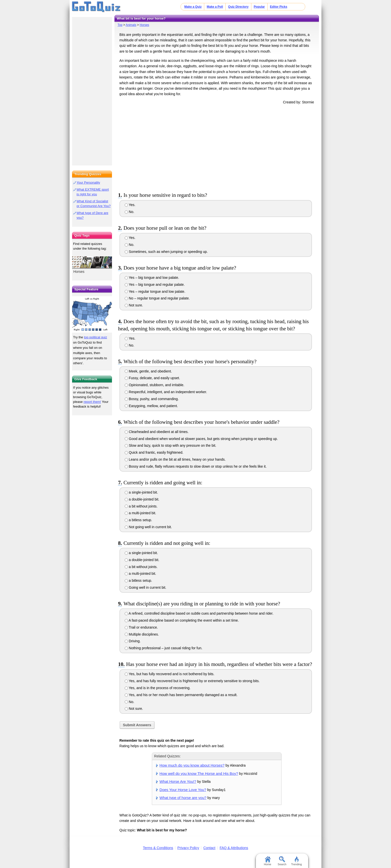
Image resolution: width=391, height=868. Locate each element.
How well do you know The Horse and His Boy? (199, 773)
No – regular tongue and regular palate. (157, 298)
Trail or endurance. (141, 627)
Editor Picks (279, 7)
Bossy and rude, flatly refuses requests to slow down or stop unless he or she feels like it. (196, 466)
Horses (144, 25)
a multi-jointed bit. (141, 513)
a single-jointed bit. (141, 492)
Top (120, 25)
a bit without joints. (141, 506)
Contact (209, 848)
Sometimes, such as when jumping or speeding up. (166, 252)
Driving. (133, 641)
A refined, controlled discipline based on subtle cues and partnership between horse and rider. (199, 613)
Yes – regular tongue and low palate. (155, 291)
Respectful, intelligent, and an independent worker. (166, 392)
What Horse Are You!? (178, 781)
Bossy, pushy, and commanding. (152, 399)
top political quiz (96, 337)
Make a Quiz (193, 7)
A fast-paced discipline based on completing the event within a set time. (182, 620)
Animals (131, 25)
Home (267, 861)
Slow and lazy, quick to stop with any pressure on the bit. (171, 445)
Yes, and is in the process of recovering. (158, 688)
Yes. (130, 205)
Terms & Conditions (158, 848)
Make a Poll (215, 7)
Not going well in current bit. (148, 527)
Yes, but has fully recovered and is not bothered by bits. (170, 674)
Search (282, 861)
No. (130, 212)
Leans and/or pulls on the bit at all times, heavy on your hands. (175, 459)
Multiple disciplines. (142, 634)
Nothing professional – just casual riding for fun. (164, 648)
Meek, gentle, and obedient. (148, 371)
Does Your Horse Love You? (183, 790)
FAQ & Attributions (234, 848)
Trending (296, 861)
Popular (259, 7)
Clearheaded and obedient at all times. (157, 432)
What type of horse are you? (183, 798)
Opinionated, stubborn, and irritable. (154, 385)
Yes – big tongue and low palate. (152, 278)
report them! (92, 402)
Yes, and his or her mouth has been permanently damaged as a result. (181, 695)
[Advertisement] (217, 147)
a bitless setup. (138, 520)
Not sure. (134, 305)
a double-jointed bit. (142, 499)
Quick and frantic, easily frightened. (154, 452)
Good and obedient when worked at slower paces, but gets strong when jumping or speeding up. (201, 439)
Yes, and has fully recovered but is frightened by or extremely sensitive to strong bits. (192, 681)
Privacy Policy (188, 848)
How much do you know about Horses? (192, 765)
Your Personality (88, 182)
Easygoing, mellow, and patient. (151, 406)
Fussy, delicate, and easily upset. (152, 378)
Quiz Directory (238, 7)
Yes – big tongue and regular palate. (155, 285)
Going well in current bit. (146, 587)
